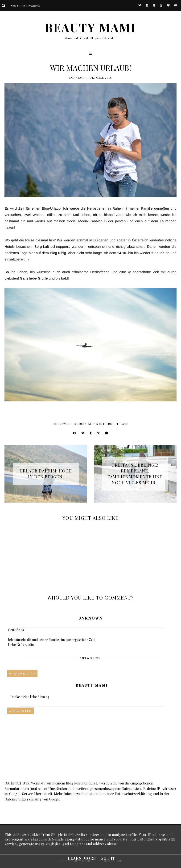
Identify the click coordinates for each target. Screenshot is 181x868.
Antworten (91, 658)
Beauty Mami (92, 685)
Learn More (82, 858)
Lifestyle (61, 424)
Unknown (91, 618)
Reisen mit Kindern (94, 424)
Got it (108, 858)
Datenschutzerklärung (133, 794)
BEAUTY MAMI (90, 27)
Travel (123, 424)
